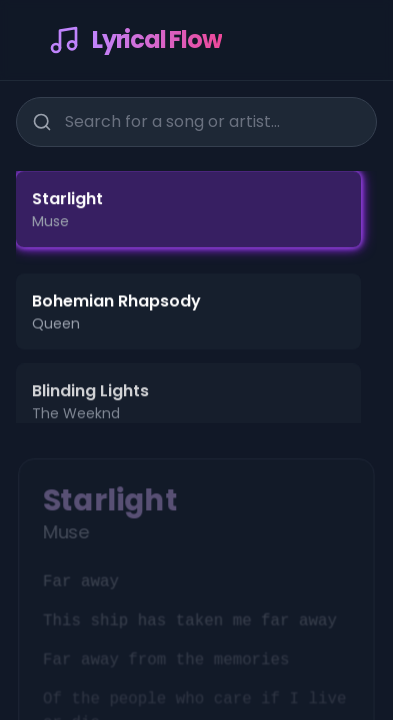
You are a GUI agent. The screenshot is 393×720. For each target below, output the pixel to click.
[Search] (41, 120)
